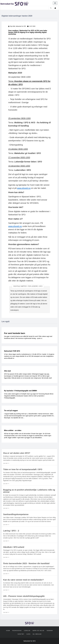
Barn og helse (39, 631)
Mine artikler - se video (13, 430)
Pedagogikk (17, 631)
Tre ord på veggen (11, 411)
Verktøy (21, 634)
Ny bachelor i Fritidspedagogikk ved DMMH (21, 391)
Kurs (29, 634)
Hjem (8, 631)
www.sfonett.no (24, 188)
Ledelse (27, 631)
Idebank (50, 631)
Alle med (7, 371)
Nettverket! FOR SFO (12, 351)
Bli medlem (37, 634)
